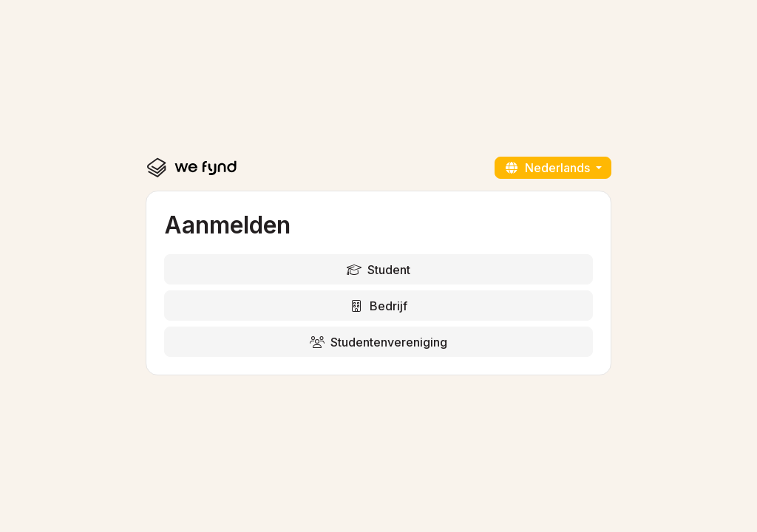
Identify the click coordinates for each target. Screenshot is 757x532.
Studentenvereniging (378, 342)
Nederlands (549, 168)
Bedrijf (378, 306)
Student (378, 270)
